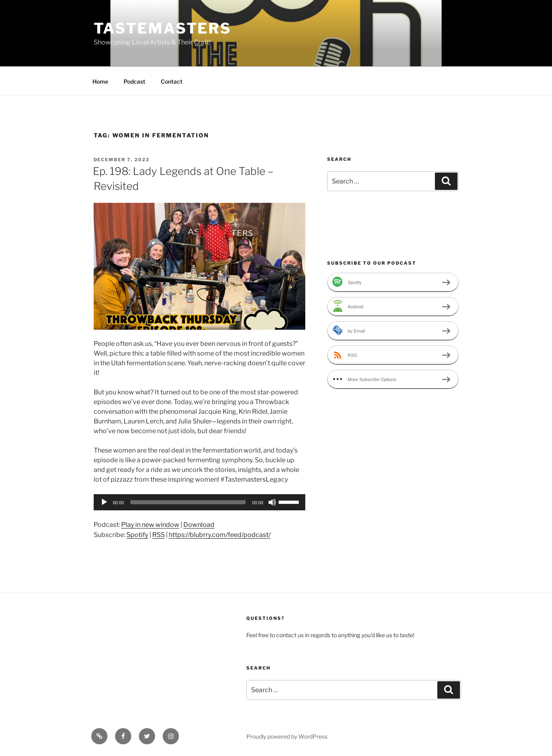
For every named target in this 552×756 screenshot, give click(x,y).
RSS (158, 535)
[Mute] (272, 502)
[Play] (104, 502)
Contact (172, 81)
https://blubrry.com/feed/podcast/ (220, 535)
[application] (199, 502)
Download (199, 525)
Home (100, 81)
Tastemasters (163, 28)
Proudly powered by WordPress (287, 736)
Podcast (134, 81)
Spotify (137, 535)
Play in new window (150, 525)
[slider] (188, 502)
